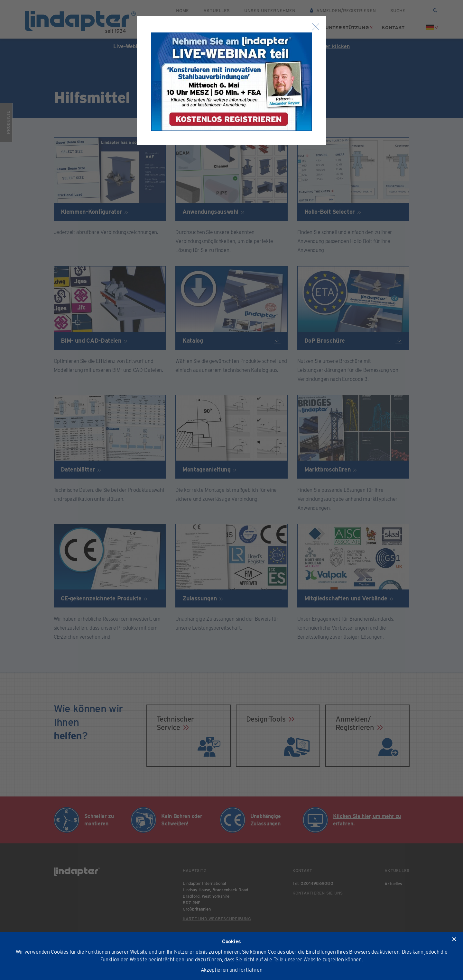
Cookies (60, 952)
